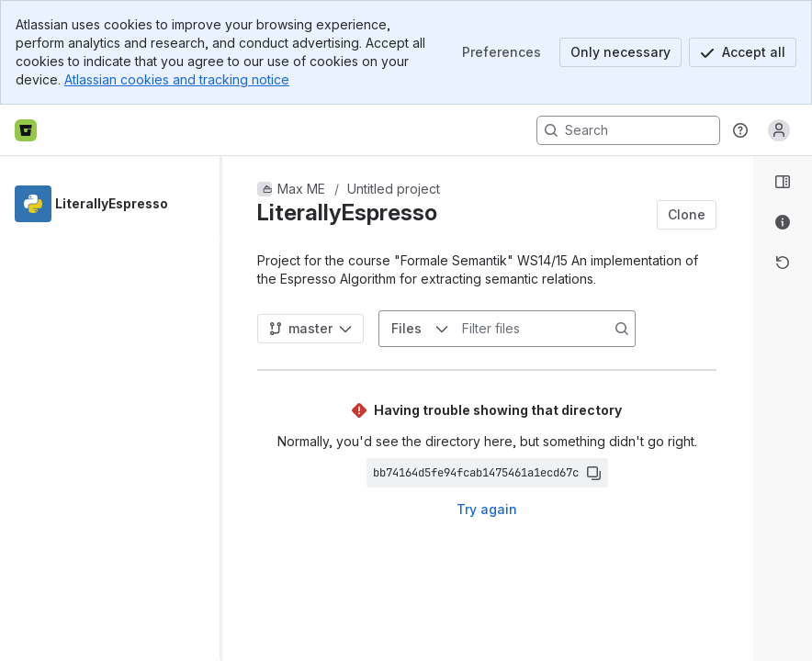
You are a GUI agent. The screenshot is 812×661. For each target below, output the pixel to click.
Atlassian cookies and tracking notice (177, 79)
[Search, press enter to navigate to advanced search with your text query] (628, 130)
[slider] (228, 409)
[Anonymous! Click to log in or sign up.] (779, 130)
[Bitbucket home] (26, 130)
